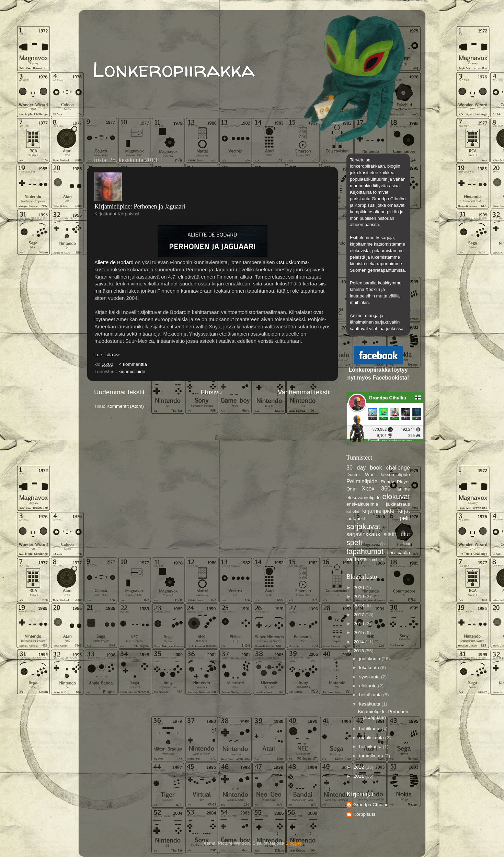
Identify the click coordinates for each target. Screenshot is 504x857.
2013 (359, 651)
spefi (354, 543)
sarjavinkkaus (363, 534)
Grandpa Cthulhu (371, 805)
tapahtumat (365, 551)
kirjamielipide (132, 371)
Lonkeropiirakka (174, 69)
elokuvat (396, 497)
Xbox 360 (376, 488)
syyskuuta (370, 677)
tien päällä (399, 552)
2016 (359, 624)
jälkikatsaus (398, 504)
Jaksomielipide (395, 475)
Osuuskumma (292, 262)
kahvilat (353, 511)
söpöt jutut (394, 544)
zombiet (376, 560)
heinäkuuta (371, 695)
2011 (359, 776)
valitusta (357, 559)
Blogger (294, 843)
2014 (359, 642)
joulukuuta (370, 659)
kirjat (404, 511)
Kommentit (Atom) (125, 406)
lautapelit (356, 518)
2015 (359, 633)
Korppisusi (364, 814)
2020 (359, 588)
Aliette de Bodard (114, 262)
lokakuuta (370, 668)
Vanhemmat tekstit (304, 392)
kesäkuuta (370, 704)
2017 (359, 615)
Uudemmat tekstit (119, 392)
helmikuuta (371, 747)
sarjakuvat (363, 526)
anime (404, 489)
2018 (359, 605)
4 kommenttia (133, 364)
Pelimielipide (362, 481)
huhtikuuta (370, 729)
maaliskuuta (372, 738)
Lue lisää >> (107, 355)
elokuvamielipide (364, 498)
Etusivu (211, 392)
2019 (359, 596)
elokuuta (369, 686)
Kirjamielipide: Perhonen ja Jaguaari (140, 206)
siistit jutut (397, 534)
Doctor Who (360, 475)
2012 (359, 767)
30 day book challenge (378, 467)
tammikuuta (372, 756)
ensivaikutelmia (362, 504)
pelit (405, 518)
